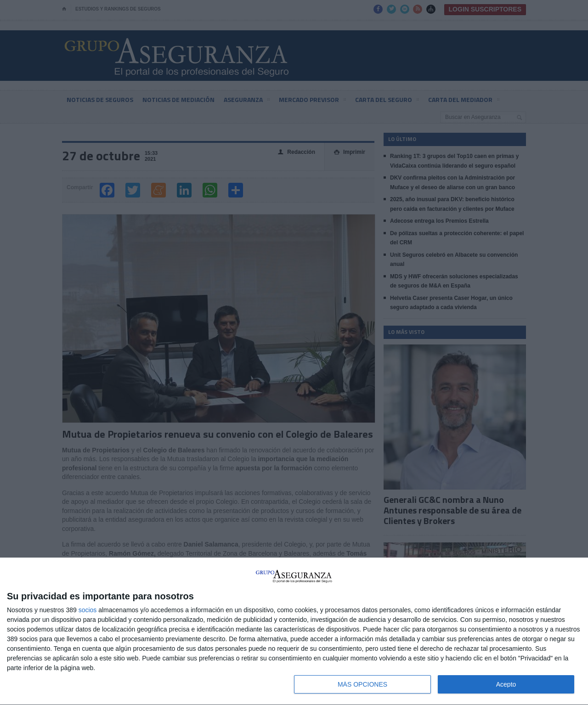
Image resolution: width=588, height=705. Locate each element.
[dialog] (294, 632)
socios (88, 610)
